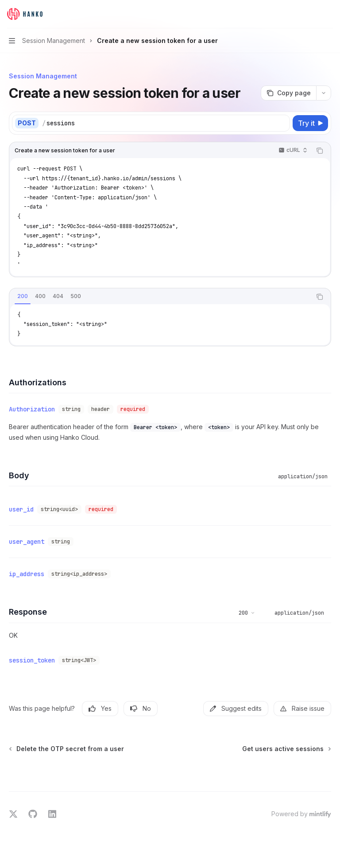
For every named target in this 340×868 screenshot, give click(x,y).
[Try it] (310, 123)
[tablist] (160, 297)
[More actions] (328, 14)
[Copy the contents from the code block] (320, 151)
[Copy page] (288, 93)
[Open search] (312, 14)
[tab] (23, 296)
